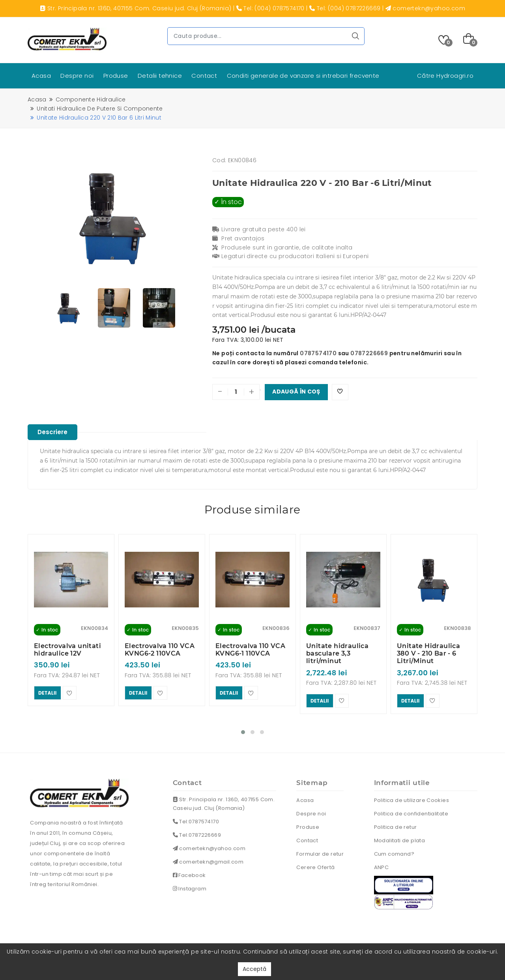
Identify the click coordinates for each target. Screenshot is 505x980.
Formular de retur (320, 852)
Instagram (190, 886)
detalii (48, 692)
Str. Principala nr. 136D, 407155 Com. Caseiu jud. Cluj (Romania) (224, 801)
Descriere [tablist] (55, 432)
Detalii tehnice (160, 76)
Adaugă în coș (296, 392)
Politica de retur (396, 825)
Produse (116, 76)
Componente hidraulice (91, 99)
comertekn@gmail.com (208, 859)
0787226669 (369, 353)
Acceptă (254, 969)
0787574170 (318, 353)
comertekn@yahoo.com (209, 846)
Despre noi (77, 76)
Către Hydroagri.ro (445, 76)
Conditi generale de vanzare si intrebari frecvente (303, 76)
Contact (204, 76)
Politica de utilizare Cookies (412, 798)
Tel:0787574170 (196, 819)
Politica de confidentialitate (411, 811)
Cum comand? (394, 852)
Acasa (41, 76)
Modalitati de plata (400, 838)
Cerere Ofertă (315, 865)
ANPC (382, 865)
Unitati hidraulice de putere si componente (100, 109)
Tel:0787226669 (197, 833)
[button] (243, 730)
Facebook (189, 873)
